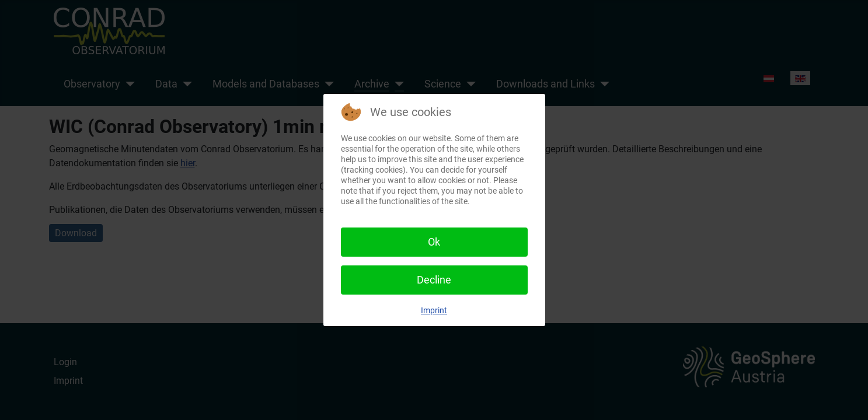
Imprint (434, 310)
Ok (434, 242)
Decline (434, 280)
